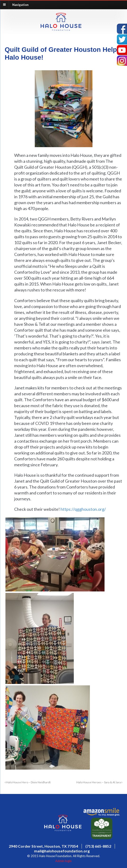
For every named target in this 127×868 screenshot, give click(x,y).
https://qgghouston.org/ (83, 509)
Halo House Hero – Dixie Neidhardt (28, 782)
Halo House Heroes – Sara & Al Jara (99, 782)
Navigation (20, 4)
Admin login (63, 861)
